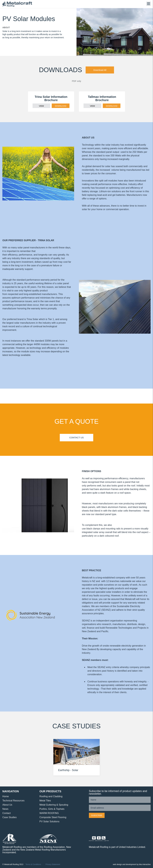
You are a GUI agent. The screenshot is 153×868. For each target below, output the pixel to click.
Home (6, 796)
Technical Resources (13, 801)
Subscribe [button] (97, 815)
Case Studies (9, 817)
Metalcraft (17, 4)
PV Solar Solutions (49, 821)
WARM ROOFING (49, 813)
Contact (6, 813)
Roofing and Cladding (51, 796)
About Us (7, 805)
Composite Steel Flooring (53, 817)
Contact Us (76, 438)
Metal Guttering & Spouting (54, 805)
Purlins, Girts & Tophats (52, 809)
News (5, 809)
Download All (100, 70)
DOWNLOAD (61, 106)
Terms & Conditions (33, 865)
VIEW (41, 106)
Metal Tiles (45, 801)
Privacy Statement (53, 865)
